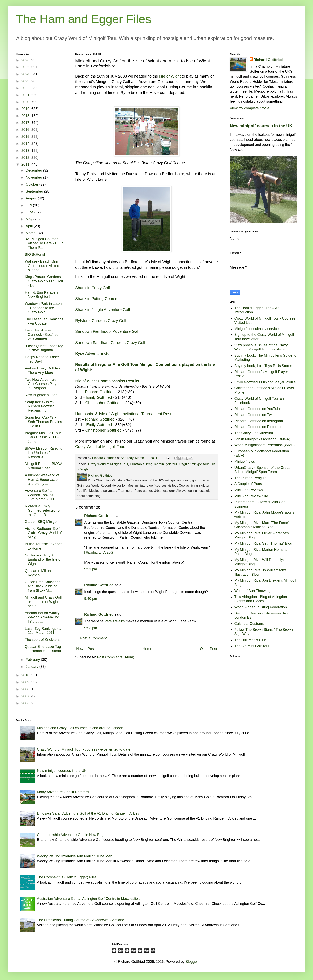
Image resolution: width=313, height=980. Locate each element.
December (34, 170)
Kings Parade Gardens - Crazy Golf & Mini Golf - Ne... (44, 281)
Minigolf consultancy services (257, 329)
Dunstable (137, 464)
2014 (26, 144)
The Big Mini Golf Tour (252, 646)
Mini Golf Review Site (251, 496)
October (32, 184)
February (33, 660)
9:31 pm (91, 569)
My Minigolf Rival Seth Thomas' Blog (263, 543)
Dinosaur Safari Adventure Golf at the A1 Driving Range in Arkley (88, 813)
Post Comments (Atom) (116, 657)
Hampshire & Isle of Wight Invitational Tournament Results (126, 414)
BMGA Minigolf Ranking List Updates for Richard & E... (44, 453)
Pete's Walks (115, 621)
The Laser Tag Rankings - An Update (44, 321)
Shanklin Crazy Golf (93, 288)
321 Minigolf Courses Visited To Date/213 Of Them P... (44, 243)
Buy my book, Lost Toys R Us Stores (263, 366)
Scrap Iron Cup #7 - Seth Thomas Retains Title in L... (43, 422)
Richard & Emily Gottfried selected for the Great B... (43, 510)
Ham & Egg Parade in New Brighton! (42, 295)
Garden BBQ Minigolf (42, 522)
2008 (26, 689)
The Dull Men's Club (250, 640)
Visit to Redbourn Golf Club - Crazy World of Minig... (43, 533)
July (29, 205)
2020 (26, 102)
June (30, 212)
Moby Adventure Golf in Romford (63, 792)
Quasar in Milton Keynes (38, 573)
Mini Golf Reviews (249, 490)
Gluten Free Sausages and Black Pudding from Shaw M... (43, 586)
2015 (26, 137)
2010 (26, 675)
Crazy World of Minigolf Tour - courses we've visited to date (84, 749)
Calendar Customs (249, 624)
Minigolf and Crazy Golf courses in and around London (80, 728)
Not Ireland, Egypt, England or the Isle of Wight (43, 560)
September (35, 191)
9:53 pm (91, 628)
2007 (26, 696)
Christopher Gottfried (104, 403)
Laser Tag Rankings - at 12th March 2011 (44, 631)
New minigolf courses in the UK (261, 126)
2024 (26, 74)
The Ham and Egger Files (84, 19)
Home (147, 649)
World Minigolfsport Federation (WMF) (265, 445)
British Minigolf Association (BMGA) (262, 439)
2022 (26, 88)
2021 (26, 95)
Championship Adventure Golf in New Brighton (74, 835)
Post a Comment (94, 638)
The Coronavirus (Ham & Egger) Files (67, 877)
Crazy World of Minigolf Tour (100, 447)
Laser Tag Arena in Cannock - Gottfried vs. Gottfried (42, 335)
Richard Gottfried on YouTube (258, 409)
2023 (26, 81)
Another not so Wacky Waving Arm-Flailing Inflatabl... (42, 617)
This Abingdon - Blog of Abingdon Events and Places (261, 599)
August (32, 198)
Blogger (192, 962)
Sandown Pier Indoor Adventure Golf (107, 331)
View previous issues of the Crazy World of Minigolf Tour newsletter (261, 347)
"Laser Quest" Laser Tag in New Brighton (44, 348)
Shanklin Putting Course (96, 299)
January (32, 667)
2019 (26, 109)
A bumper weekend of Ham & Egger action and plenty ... (42, 479)
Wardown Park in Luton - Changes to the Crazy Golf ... (43, 308)
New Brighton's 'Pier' (41, 395)
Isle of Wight (170, 76)
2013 (26, 151)
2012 (26, 158)
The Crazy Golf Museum (254, 433)
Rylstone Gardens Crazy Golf (101, 321)
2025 (26, 67)
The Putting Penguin (250, 478)
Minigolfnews (245, 462)
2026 (26, 60)
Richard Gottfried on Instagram (259, 421)
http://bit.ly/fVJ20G (99, 552)
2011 (26, 164)
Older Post (209, 649)
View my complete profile (250, 108)
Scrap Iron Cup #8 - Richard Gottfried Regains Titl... (40, 406)
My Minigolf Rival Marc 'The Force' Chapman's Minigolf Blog (262, 525)
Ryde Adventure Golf (93, 353)
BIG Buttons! (35, 254)
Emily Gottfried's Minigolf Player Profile (265, 382)
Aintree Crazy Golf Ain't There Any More (43, 370)
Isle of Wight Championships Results (107, 381)
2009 (26, 682)
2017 (26, 123)
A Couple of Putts (248, 484)
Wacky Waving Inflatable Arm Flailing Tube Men (75, 856)
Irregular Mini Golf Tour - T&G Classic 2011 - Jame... (44, 437)
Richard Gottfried (100, 392)
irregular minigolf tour (194, 464)
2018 (26, 116)
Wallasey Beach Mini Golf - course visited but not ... (42, 266)
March (31, 233)
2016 (26, 130)
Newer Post (85, 649)
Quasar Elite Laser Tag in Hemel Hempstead (43, 649)
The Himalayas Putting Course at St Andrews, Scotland (81, 920)
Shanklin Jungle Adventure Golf (103, 310)
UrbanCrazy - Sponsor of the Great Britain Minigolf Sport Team (262, 470)
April (30, 226)
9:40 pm (91, 599)
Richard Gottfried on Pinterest (258, 427)
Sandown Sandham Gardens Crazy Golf (110, 343)
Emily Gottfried (99, 397)
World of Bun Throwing (252, 591)
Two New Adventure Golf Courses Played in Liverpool (43, 384)
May (29, 219)
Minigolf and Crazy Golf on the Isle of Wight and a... (43, 602)
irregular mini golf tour (161, 464)
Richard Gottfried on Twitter (256, 415)
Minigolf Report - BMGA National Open (43, 466)
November (34, 177)
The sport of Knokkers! (43, 640)
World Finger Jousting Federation (261, 607)
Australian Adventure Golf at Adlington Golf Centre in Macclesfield (89, 899)
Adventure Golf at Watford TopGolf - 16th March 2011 (40, 495)
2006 (26, 703)
